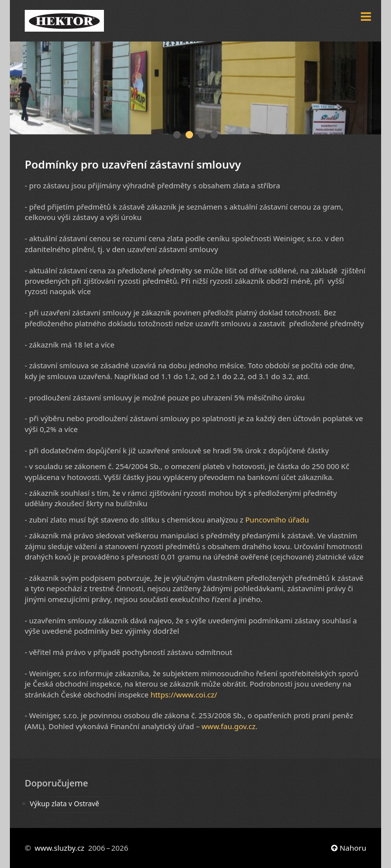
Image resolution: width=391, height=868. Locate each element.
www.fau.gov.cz (228, 726)
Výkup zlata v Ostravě (64, 803)
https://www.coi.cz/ (184, 694)
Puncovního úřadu (277, 520)
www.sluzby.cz (59, 848)
